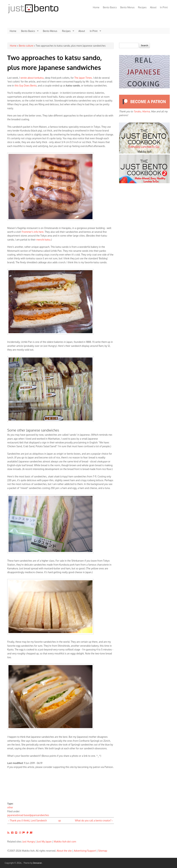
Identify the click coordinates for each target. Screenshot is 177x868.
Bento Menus (127, 7)
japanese (12, 815)
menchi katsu (43, 240)
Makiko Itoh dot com (65, 842)
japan (33, 815)
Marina (146, 111)
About (153, 7)
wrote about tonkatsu (32, 78)
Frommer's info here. (33, 232)
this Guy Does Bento (25, 85)
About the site (64, 851)
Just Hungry (29, 842)
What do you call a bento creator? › (94, 820)
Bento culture (26, 46)
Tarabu (137, 111)
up (59, 820)
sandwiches (43, 815)
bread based (24, 815)
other (10, 807)
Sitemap (103, 851)
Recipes (142, 7)
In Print (164, 7)
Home (96, 7)
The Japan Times (83, 78)
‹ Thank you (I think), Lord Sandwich (28, 820)
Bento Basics (110, 7)
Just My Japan (44, 842)
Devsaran (37, 863)
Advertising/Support (85, 851)
